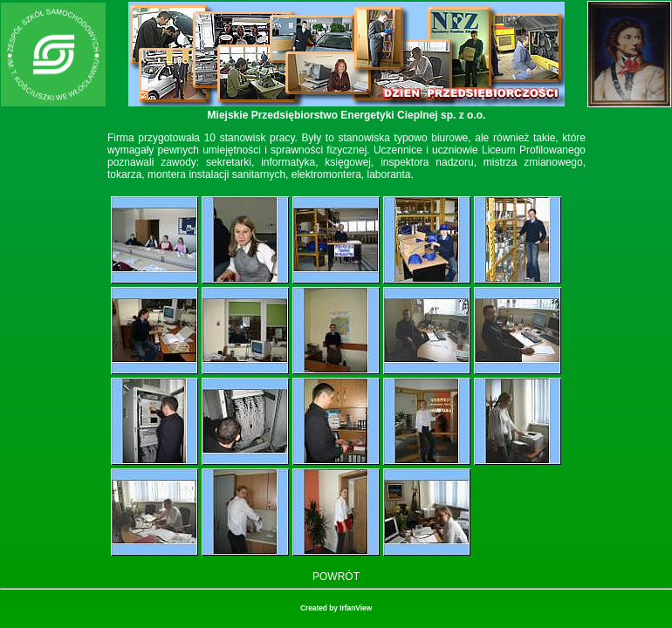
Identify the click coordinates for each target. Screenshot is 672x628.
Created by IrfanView (336, 608)
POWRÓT (336, 577)
